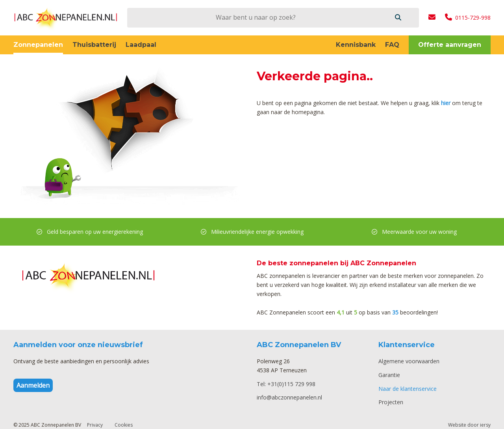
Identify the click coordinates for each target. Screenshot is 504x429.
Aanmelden (33, 385)
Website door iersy (469, 425)
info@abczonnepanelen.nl (289, 397)
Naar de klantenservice (408, 389)
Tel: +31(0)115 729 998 (286, 384)
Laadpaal (141, 45)
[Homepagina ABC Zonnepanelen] (66, 18)
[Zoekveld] (256, 17)
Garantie (389, 375)
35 (395, 312)
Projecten (391, 402)
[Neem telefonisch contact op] (468, 18)
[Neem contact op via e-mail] (432, 18)
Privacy (95, 425)
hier (446, 103)
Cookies (124, 425)
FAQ (392, 45)
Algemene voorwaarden (409, 361)
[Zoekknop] (398, 18)
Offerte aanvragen (450, 45)
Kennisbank (356, 45)
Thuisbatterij (94, 45)
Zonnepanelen (38, 45)
